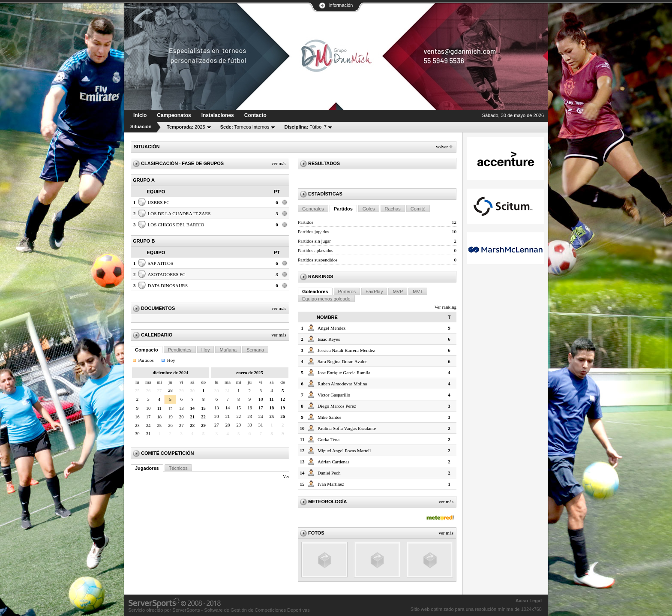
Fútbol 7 (305, 127)
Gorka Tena (328, 439)
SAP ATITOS (161, 263)
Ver (286, 476)
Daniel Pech (329, 473)
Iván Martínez (331, 484)
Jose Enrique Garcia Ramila (344, 373)
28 (170, 390)
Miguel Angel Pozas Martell (344, 451)
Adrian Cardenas (333, 462)
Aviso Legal (529, 601)
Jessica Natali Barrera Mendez (346, 350)
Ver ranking (445, 307)
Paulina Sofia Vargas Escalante (347, 428)
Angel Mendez (331, 328)
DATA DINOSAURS (168, 285)
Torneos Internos (245, 127)
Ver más (279, 163)
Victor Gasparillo (334, 395)
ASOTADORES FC (167, 274)
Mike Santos (329, 417)
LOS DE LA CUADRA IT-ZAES (179, 213)
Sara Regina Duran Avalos (342, 361)
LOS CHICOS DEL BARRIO (176, 225)
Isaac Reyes (329, 339)
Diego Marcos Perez (337, 406)
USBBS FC (159, 202)
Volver (442, 147)
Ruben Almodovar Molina (342, 384)
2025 (186, 127)
